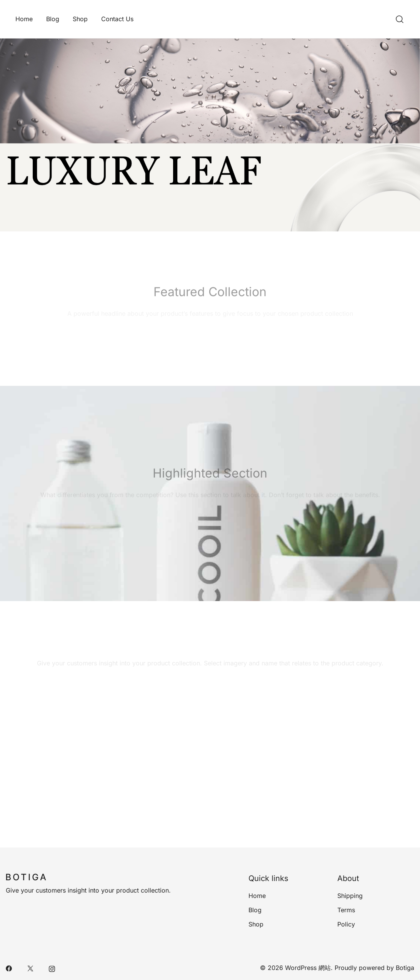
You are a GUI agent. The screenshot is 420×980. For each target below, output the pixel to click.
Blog (53, 19)
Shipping (350, 896)
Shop (80, 19)
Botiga (405, 968)
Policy (346, 924)
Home (24, 19)
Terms (346, 910)
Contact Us (117, 19)
